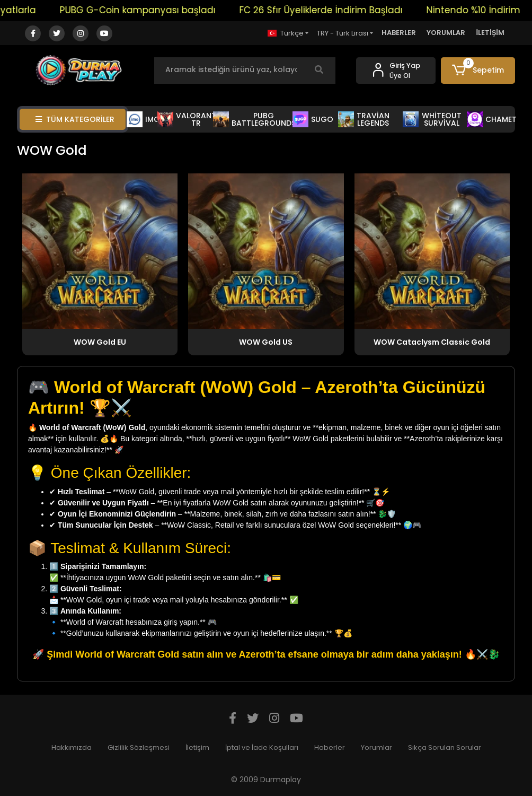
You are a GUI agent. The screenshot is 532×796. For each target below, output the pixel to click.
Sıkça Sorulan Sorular (445, 747)
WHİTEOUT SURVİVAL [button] (432, 119)
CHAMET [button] (492, 119)
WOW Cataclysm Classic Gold (432, 342)
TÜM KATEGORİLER (75, 119)
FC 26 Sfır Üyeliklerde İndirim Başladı (329, 10)
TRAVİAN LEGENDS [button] (364, 119)
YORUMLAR (446, 33)
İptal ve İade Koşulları (262, 747)
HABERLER (399, 33)
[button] (478, 71)
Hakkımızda (72, 747)
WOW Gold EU (100, 342)
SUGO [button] (313, 119)
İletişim (197, 747)
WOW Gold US (266, 342)
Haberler (330, 747)
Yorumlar (376, 747)
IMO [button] (144, 119)
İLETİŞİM (490, 33)
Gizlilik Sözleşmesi (139, 747)
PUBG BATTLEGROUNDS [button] (254, 119)
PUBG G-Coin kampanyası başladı (145, 10)
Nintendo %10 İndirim (481, 10)
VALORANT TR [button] (187, 119)
